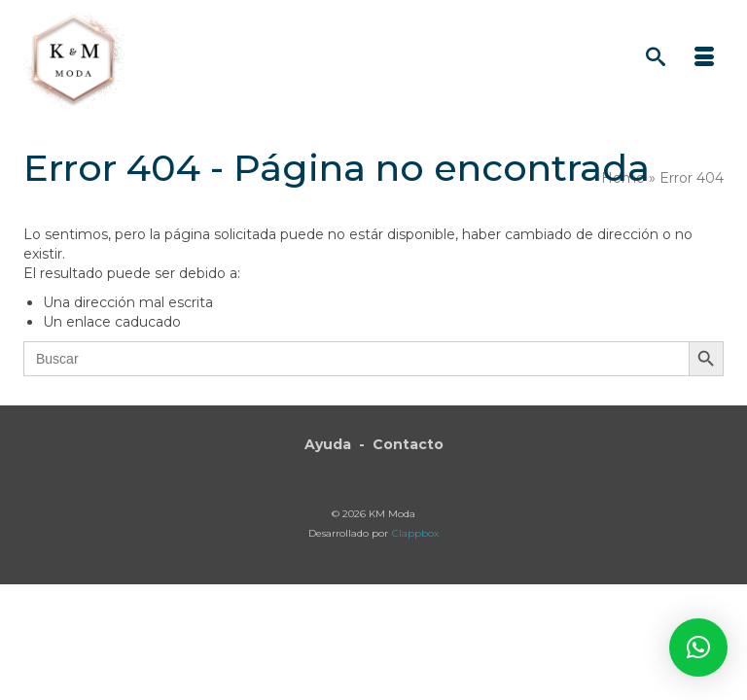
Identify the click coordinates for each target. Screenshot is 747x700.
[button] (698, 647)
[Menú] (704, 58)
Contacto (408, 444)
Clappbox (415, 533)
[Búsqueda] (656, 58)
